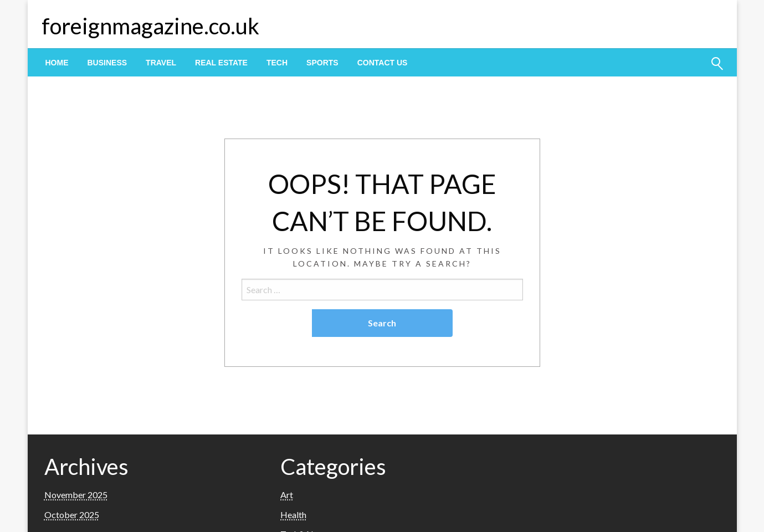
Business (107, 63)
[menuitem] (57, 63)
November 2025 (76, 495)
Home (57, 63)
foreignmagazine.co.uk (150, 26)
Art (287, 495)
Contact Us (383, 63)
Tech (277, 63)
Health (293, 515)
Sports (322, 63)
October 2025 (72, 515)
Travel (161, 63)
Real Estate (221, 63)
